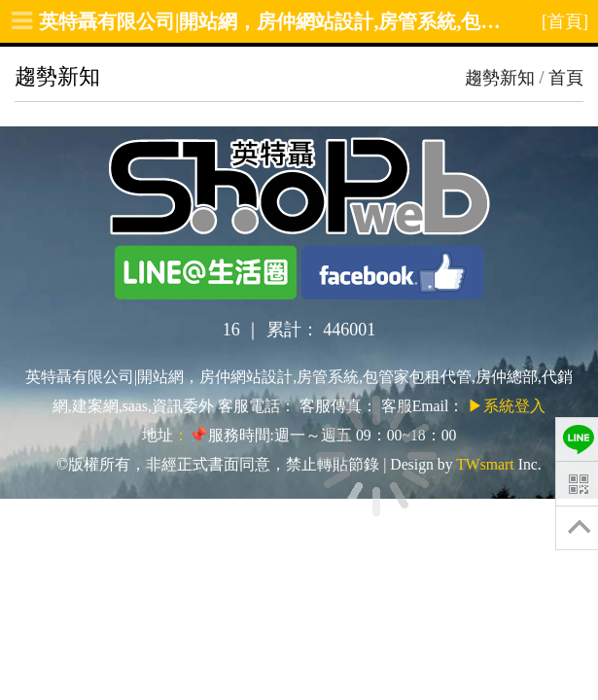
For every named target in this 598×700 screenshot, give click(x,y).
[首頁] (565, 21)
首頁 (566, 78)
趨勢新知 (500, 78)
